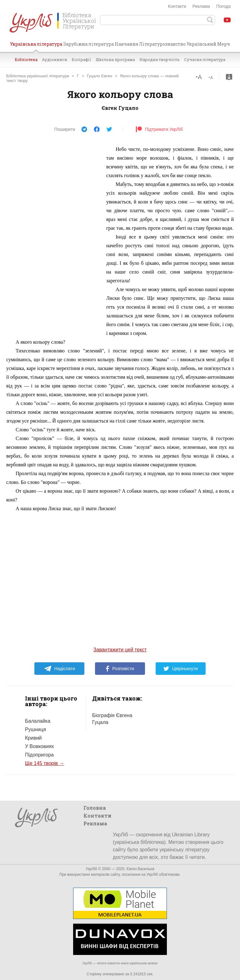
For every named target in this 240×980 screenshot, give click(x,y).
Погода (223, 6)
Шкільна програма (115, 59)
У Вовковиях (40, 746)
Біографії (81, 59)
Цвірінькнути (181, 669)
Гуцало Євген (100, 76)
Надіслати (60, 669)
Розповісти (120, 669)
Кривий (33, 738)
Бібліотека (26, 59)
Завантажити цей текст (120, 650)
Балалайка (38, 721)
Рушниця (35, 729)
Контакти (177, 6)
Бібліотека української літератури (38, 76)
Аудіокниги (55, 59)
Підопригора (39, 755)
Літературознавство (162, 44)
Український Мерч (208, 44)
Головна (95, 808)
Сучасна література (205, 59)
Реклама (201, 6)
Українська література (36, 46)
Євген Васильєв (140, 869)
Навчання (127, 44)
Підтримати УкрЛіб (159, 129)
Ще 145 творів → (45, 763)
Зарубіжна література (88, 44)
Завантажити (229, 77)
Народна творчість (160, 59)
